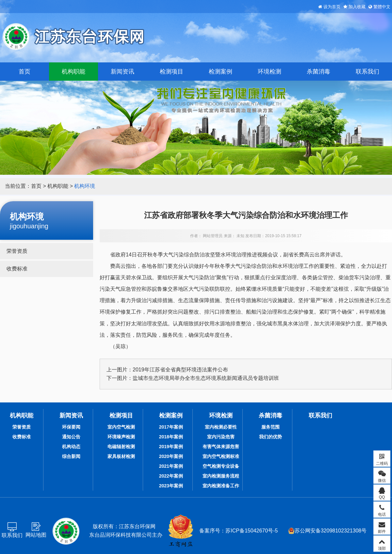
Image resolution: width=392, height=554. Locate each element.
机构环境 (85, 186)
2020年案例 (171, 456)
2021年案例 (171, 466)
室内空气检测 (121, 427)
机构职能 (73, 72)
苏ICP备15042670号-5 (252, 531)
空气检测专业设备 (221, 466)
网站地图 (36, 535)
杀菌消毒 (318, 72)
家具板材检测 (121, 456)
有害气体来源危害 (221, 447)
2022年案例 (171, 476)
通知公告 (71, 437)
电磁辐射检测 (121, 447)
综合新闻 (71, 456)
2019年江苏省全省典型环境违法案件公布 (180, 370)
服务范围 (270, 427)
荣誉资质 (17, 251)
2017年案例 (171, 427)
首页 (24, 72)
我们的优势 (270, 437)
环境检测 (269, 72)
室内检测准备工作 (221, 486)
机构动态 (71, 447)
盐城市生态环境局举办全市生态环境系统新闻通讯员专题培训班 (206, 378)
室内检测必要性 (221, 427)
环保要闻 (71, 427)
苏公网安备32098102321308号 (327, 531)
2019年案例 (171, 447)
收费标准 (17, 269)
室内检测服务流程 (221, 476)
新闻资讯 (122, 72)
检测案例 (220, 72)
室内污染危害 (221, 437)
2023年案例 (171, 486)
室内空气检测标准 (221, 456)
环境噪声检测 (121, 437)
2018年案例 (171, 437)
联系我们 (367, 72)
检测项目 (171, 72)
